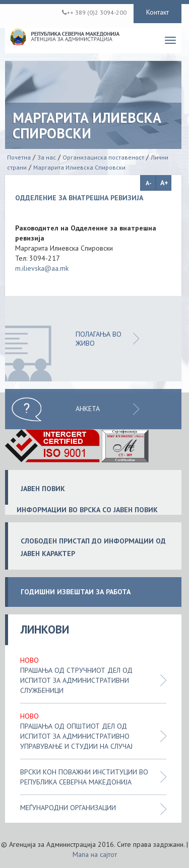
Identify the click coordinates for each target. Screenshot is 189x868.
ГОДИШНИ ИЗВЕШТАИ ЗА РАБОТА (76, 592)
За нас (47, 157)
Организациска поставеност (103, 157)
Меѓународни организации (68, 808)
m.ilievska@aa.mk (42, 268)
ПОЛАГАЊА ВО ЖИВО (99, 339)
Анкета (88, 409)
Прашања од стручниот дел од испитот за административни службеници (76, 680)
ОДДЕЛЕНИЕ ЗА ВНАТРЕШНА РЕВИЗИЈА (79, 198)
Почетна (19, 157)
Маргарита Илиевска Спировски (79, 167)
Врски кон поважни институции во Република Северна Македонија (84, 777)
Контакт (157, 12)
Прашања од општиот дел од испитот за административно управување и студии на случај (76, 736)
